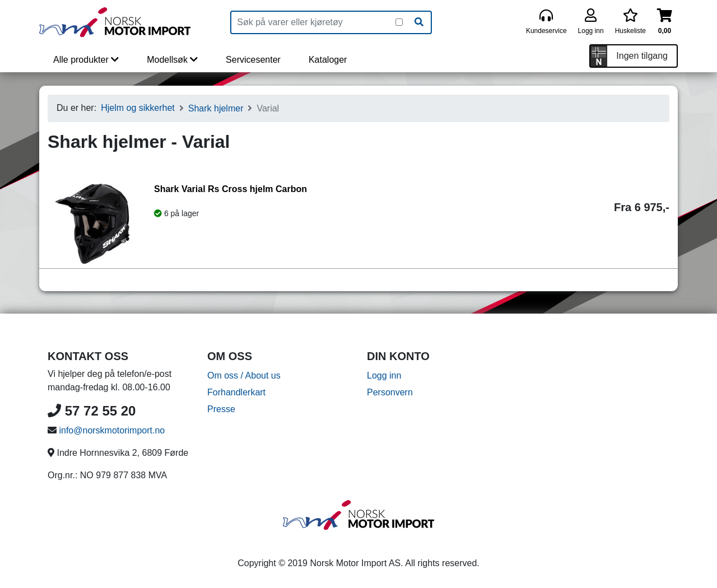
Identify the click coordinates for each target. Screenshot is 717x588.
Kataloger (328, 60)
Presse (221, 409)
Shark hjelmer (216, 108)
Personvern (390, 392)
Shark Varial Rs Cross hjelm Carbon (231, 189)
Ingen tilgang (642, 56)
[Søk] (419, 22)
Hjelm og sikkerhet (138, 108)
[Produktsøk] (313, 22)
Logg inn (384, 375)
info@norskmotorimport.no (112, 430)
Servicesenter (253, 60)
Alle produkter (86, 60)
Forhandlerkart (236, 392)
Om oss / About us (244, 375)
